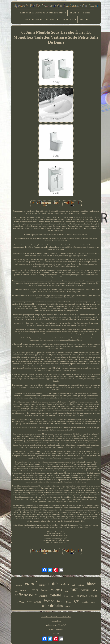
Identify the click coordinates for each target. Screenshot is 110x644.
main (29, 602)
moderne (81, 585)
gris (77, 601)
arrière (25, 590)
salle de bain (26, 595)
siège (72, 597)
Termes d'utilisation (56, 629)
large (66, 596)
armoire (93, 596)
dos (60, 600)
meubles (85, 602)
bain (68, 606)
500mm (68, 602)
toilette (55, 595)
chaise (93, 602)
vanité (31, 583)
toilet (66, 591)
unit (73, 585)
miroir (42, 585)
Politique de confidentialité (56, 625)
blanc (91, 584)
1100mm (20, 602)
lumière (38, 602)
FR (58, 633)
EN (54, 633)
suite (94, 590)
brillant (45, 590)
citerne (43, 596)
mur (74, 589)
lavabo (49, 601)
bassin (85, 590)
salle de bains (52, 606)
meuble (19, 585)
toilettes (56, 590)
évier (35, 590)
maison (65, 584)
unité (53, 583)
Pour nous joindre (56, 621)
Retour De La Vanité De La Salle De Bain (56, 617)
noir (16, 591)
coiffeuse (82, 596)
